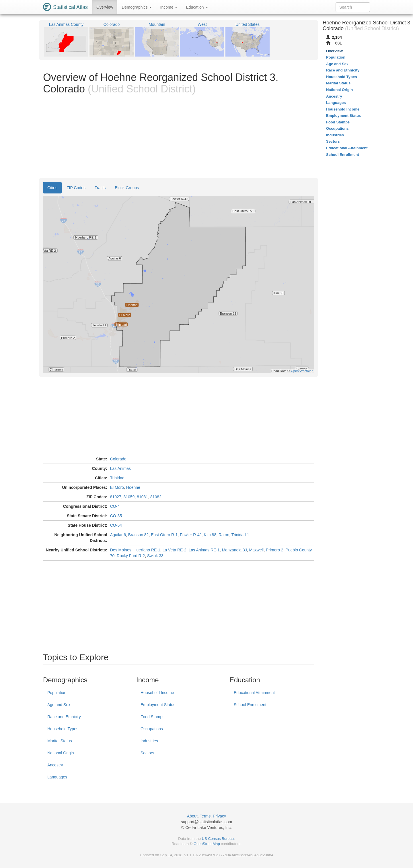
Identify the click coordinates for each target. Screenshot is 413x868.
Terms (205, 816)
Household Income (157, 693)
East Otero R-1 (164, 535)
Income (169, 7)
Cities (52, 188)
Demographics (137, 7)
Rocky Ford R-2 (131, 556)
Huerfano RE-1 (147, 550)
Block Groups (127, 188)
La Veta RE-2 (175, 550)
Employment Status (158, 705)
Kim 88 (210, 535)
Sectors (147, 753)
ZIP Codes (76, 188)
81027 (116, 497)
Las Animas (120, 468)
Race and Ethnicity (64, 717)
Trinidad (117, 478)
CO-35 (116, 516)
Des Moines (121, 550)
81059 (129, 497)
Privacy (219, 816)
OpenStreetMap (207, 844)
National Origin (61, 753)
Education (197, 7)
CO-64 (116, 525)
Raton (224, 535)
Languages (57, 777)
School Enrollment (250, 705)
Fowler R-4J (191, 535)
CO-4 (115, 506)
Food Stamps (152, 717)
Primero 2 (275, 550)
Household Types (63, 729)
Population (57, 693)
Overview (105, 7)
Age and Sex (59, 705)
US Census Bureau (218, 839)
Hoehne (133, 487)
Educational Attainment (254, 693)
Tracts (100, 188)
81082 (156, 497)
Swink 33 (155, 556)
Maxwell (257, 550)
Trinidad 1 (240, 535)
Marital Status (60, 741)
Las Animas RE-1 (204, 550)
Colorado (118, 459)
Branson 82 (139, 535)
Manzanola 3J (234, 550)
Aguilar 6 (118, 535)
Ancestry (55, 765)
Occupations (152, 729)
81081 (142, 497)
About (192, 816)
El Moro (117, 487)
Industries (149, 741)
